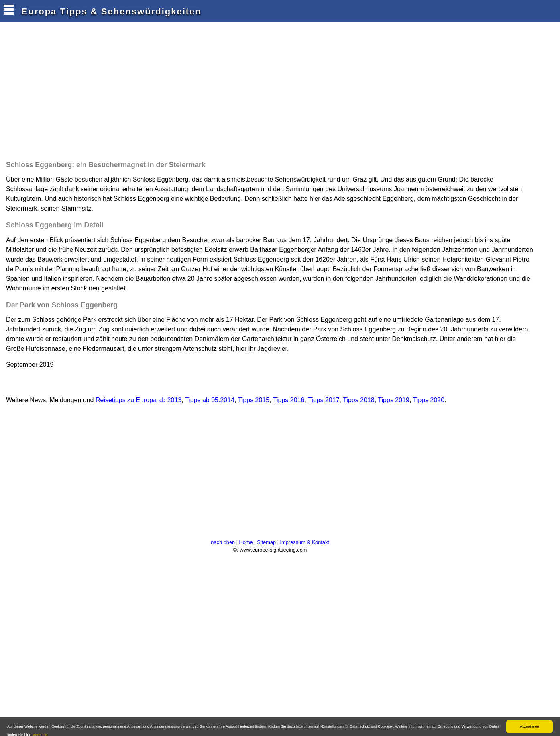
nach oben (223, 542)
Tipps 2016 (289, 400)
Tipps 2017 (324, 400)
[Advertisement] (150, 93)
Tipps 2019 (394, 400)
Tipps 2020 (429, 400)
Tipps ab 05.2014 (210, 400)
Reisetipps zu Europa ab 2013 (138, 400)
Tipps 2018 (359, 400)
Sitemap (266, 542)
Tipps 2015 (254, 400)
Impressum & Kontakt (305, 542)
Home (246, 542)
